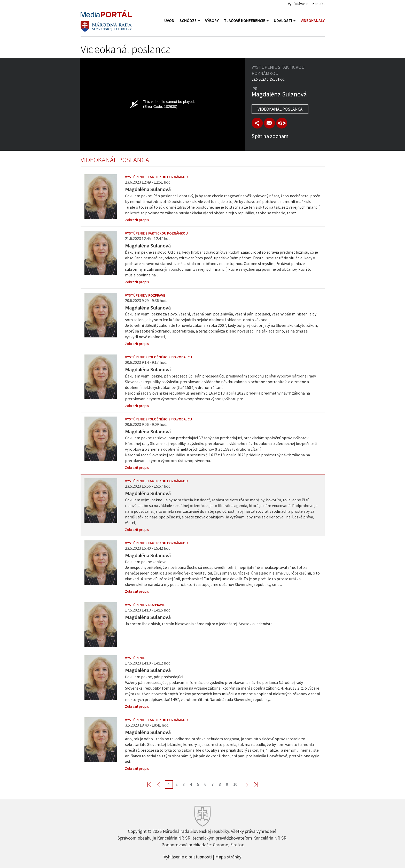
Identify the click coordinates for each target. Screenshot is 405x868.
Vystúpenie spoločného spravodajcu (158, 357)
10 (235, 784)
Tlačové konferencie (246, 21)
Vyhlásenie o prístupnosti (188, 856)
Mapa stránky (228, 856)
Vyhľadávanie (298, 4)
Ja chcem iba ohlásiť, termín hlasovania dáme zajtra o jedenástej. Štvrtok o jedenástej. (200, 624)
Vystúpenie (135, 658)
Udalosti (285, 21)
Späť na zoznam (270, 136)
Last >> (253, 784)
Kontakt (319, 4)
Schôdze (190, 21)
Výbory (212, 21)
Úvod (169, 21)
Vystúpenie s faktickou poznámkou (156, 177)
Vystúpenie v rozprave (145, 295)
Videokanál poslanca (280, 109)
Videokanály (313, 21)
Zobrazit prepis (137, 220)
